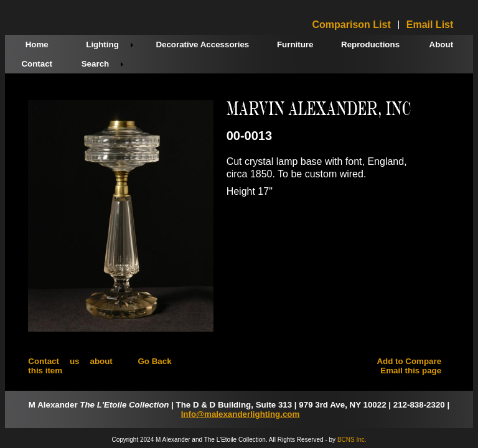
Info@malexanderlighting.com (241, 414)
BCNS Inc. (352, 440)
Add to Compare (409, 361)
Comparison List (352, 25)
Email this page (411, 371)
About (442, 44)
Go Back (154, 361)
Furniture (295, 44)
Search (95, 64)
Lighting (102, 44)
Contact (37, 64)
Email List (430, 25)
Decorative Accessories (202, 44)
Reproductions (370, 44)
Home (37, 44)
